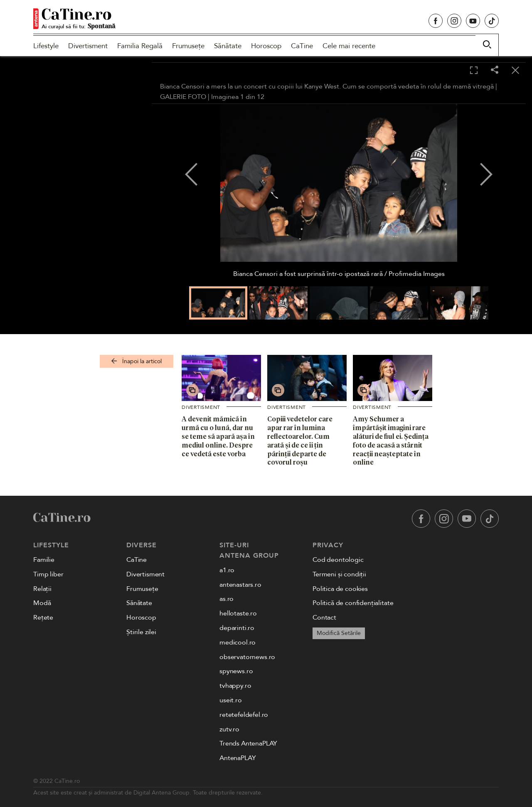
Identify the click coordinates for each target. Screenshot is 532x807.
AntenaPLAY (238, 758)
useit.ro (231, 700)
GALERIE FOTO (183, 97)
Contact (324, 618)
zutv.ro (229, 729)
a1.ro (227, 570)
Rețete (43, 618)
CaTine (302, 46)
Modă (42, 603)
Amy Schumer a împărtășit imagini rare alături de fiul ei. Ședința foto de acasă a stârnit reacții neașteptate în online (391, 440)
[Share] (495, 70)
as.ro (227, 599)
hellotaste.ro (238, 613)
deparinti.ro (237, 628)
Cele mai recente (349, 46)
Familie (44, 560)
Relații (42, 589)
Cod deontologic (338, 560)
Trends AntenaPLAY (248, 743)
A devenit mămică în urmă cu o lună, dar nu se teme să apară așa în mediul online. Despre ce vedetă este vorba (218, 436)
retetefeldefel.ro (244, 715)
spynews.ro (236, 671)
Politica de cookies (340, 589)
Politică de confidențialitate (353, 603)
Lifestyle (46, 46)
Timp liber (48, 574)
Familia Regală (140, 46)
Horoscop (266, 46)
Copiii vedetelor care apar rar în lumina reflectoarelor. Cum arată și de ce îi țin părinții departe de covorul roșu (300, 440)
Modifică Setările (339, 633)
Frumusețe (188, 46)
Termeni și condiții (339, 574)
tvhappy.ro (235, 686)
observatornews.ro (247, 657)
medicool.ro (238, 642)
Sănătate (228, 46)
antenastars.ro (240, 585)
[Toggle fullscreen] (474, 71)
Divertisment (88, 46)
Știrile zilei (141, 632)
